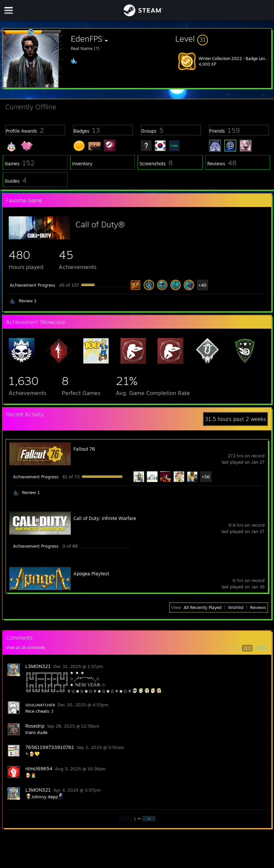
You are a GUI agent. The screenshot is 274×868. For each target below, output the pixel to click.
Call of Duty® (100, 224)
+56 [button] (206, 477)
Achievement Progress (32, 285)
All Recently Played (203, 607)
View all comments (26, 648)
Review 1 (28, 301)
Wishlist (236, 607)
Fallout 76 (84, 449)
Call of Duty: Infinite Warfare (105, 518)
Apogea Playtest (91, 573)
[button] (223, 39)
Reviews (258, 607)
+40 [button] (202, 285)
